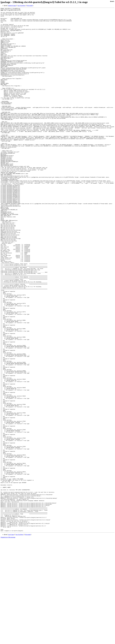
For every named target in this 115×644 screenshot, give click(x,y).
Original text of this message (8, 641)
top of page (11, 638)
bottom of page (12, 6)
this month (30, 6)
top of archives (22, 6)
